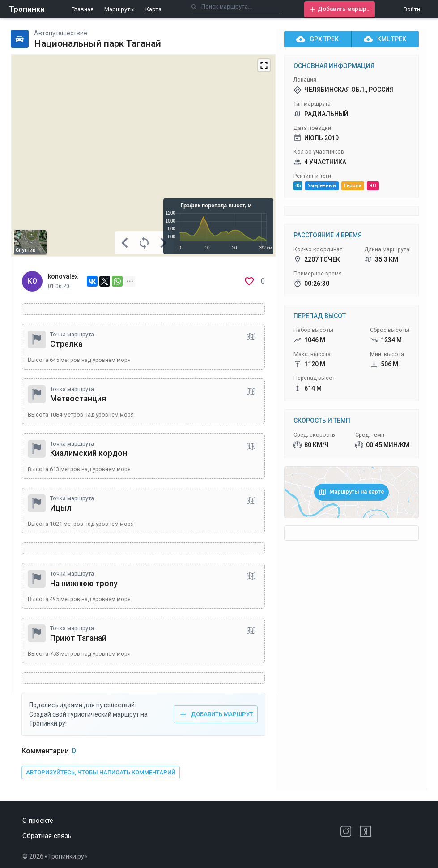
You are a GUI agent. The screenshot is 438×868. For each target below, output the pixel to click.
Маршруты (119, 9)
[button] (340, 9)
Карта (153, 9)
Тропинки (27, 9)
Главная (83, 9)
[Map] (143, 155)
